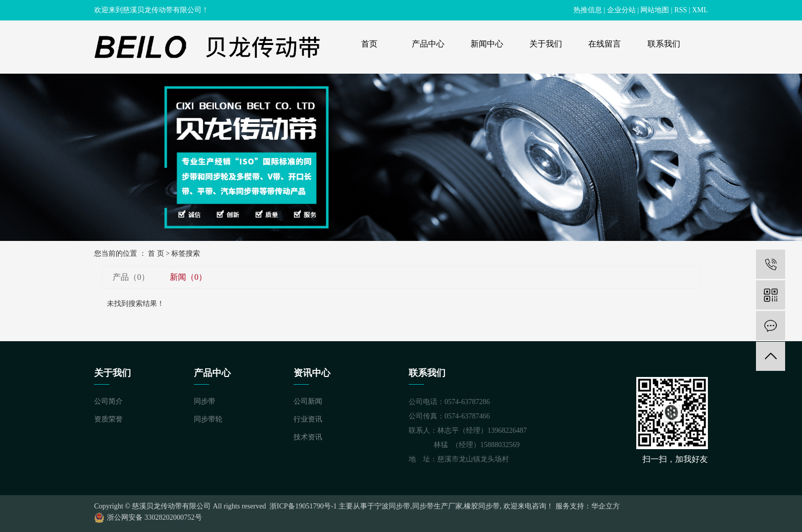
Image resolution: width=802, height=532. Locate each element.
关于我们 (546, 44)
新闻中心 (487, 44)
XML (700, 10)
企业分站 (621, 10)
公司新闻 (308, 401)
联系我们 (664, 44)
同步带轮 (208, 419)
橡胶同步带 (482, 506)
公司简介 (108, 401)
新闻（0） (188, 277)
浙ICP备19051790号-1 (303, 506)
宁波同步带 (392, 506)
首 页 (156, 253)
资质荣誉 (108, 419)
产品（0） (131, 277)
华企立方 (606, 506)
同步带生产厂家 (437, 506)
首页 (369, 44)
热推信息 (588, 10)
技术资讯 (308, 437)
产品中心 (428, 44)
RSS (681, 10)
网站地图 (655, 10)
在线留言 (605, 44)
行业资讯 (308, 419)
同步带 (205, 401)
